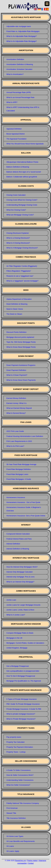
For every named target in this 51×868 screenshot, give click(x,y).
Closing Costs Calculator (16, 195)
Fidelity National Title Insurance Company (23, 803)
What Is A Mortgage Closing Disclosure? (22, 248)
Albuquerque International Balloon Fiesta (22, 162)
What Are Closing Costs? (16, 210)
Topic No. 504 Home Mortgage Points (21, 342)
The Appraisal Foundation (17, 139)
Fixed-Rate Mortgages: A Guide (19, 479)
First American (12, 808)
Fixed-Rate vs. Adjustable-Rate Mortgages (23, 31)
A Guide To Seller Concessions (19, 770)
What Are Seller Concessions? (18, 785)
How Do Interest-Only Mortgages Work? (22, 567)
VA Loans (10, 846)
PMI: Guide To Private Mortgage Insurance (23, 704)
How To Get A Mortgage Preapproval (21, 676)
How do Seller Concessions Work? (20, 775)
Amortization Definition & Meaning (20, 64)
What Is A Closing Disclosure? (18, 243)
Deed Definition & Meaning (17, 304)
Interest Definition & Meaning (18, 549)
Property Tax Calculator (16, 742)
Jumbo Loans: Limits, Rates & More (20, 610)
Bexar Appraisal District (16, 134)
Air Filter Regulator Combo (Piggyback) (22, 266)
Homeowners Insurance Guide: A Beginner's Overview (24, 509)
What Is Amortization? (15, 74)
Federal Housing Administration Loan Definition (25, 436)
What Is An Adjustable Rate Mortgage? (22, 36)
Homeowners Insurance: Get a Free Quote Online (26, 516)
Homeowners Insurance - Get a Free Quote (23, 502)
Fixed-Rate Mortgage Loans (17, 474)
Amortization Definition (15, 59)
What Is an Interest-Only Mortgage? (20, 582)
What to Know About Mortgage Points (21, 347)
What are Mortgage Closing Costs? (20, 215)
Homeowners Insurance (16, 497)
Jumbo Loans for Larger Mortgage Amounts (23, 605)
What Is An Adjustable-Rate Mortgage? (22, 41)
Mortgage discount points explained (20, 337)
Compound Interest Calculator (18, 534)
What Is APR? (12, 102)
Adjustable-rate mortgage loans (19, 26)
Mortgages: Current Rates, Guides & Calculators (25, 643)
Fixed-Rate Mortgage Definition (19, 469)
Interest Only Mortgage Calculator (20, 572)
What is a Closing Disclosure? (18, 238)
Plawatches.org (20, 861)
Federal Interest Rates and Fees (19, 539)
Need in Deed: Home (15, 309)
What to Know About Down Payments (21, 380)
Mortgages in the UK (15, 638)
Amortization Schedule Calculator (19, 69)
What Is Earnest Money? (16, 413)
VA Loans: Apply (13, 851)
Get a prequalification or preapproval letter (23, 671)
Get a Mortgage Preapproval (18, 666)
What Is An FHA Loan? (15, 446)
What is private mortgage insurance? (21, 714)
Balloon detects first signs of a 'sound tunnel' (24, 172)
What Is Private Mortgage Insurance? (21, 719)
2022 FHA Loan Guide (15, 431)
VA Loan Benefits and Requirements (21, 841)
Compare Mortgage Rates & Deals (20, 633)
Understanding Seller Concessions (20, 780)
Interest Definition (13, 544)
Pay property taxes (14, 737)
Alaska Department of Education (19, 299)
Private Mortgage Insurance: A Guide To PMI (24, 709)
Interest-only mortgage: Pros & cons (20, 577)
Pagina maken (32, 861)
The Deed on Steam (14, 314)
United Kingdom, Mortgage (17, 648)
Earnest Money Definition (16, 398)
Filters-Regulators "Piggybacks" (19, 271)
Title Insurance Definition (16, 818)
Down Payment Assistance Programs (21, 365)
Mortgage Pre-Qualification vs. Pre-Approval (24, 681)
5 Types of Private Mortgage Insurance (22, 699)
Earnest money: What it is (17, 403)
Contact (31, 863)
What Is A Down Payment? (17, 375)
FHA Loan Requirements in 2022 (19, 441)
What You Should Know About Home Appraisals (25, 144)
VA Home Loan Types (15, 836)
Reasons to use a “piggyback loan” (20, 276)
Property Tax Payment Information (20, 747)
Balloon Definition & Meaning (18, 167)
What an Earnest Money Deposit (19, 408)
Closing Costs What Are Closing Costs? (22, 200)
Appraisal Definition (14, 129)
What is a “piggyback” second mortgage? (22, 281)
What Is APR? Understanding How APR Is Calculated (23, 109)
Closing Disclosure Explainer (18, 233)
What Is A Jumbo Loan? (16, 615)
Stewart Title (11, 813)
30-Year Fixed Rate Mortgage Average (21, 464)
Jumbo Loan (11, 600)
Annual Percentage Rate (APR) (19, 92)
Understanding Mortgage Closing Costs (22, 205)
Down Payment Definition (16, 370)
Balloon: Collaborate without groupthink (22, 177)
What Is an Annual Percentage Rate (20, 97)
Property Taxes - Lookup (16, 752)
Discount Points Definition (17, 332)
